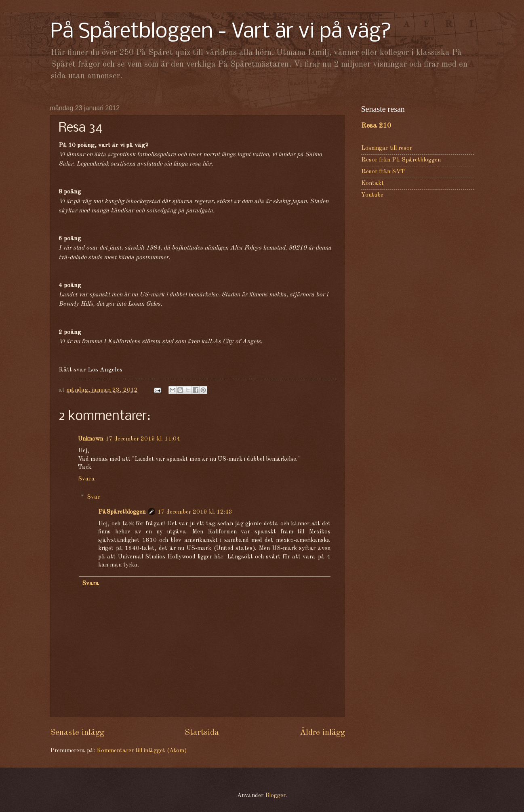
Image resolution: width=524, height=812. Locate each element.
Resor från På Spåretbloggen (401, 160)
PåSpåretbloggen (122, 512)
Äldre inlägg (322, 733)
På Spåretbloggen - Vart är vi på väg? (221, 32)
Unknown (90, 439)
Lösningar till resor (387, 148)
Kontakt (372, 184)
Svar (94, 497)
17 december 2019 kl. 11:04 (143, 439)
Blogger (275, 796)
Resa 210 (376, 126)
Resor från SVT (383, 172)
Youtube (372, 195)
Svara (86, 479)
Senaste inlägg (77, 733)
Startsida (202, 733)
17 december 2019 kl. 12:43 (195, 512)
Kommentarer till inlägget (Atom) (142, 751)
